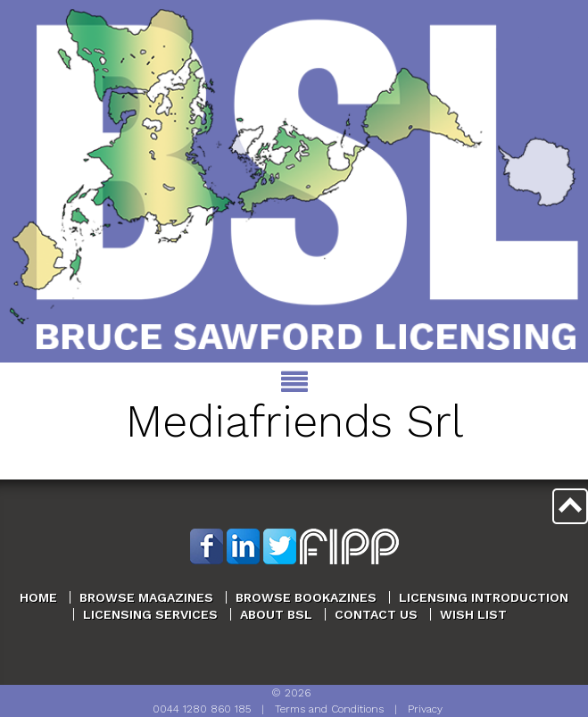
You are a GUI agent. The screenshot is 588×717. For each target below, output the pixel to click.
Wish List (473, 614)
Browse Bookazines (306, 597)
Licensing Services (150, 614)
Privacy (425, 709)
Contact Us (376, 614)
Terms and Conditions (329, 709)
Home (38, 597)
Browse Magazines (146, 597)
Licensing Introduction (484, 597)
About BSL (276, 614)
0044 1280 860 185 (202, 709)
